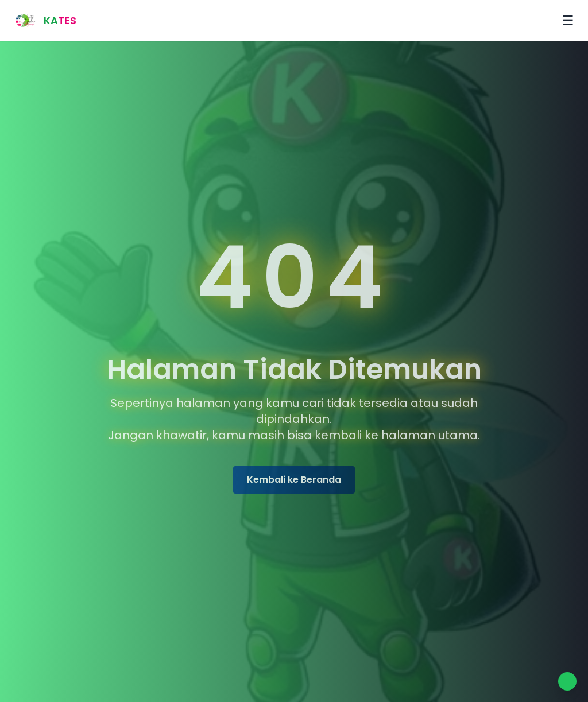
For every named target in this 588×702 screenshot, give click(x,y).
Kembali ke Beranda (294, 481)
